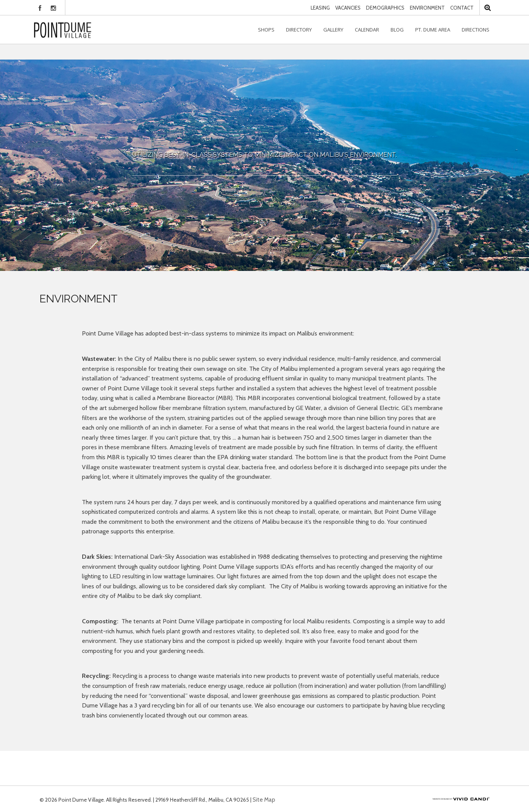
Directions (476, 30)
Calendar (367, 30)
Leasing (320, 8)
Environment (427, 8)
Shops (266, 30)
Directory (299, 30)
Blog (397, 30)
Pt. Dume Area (433, 30)
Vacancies (348, 8)
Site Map (264, 800)
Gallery (333, 30)
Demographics (385, 8)
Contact (462, 8)
